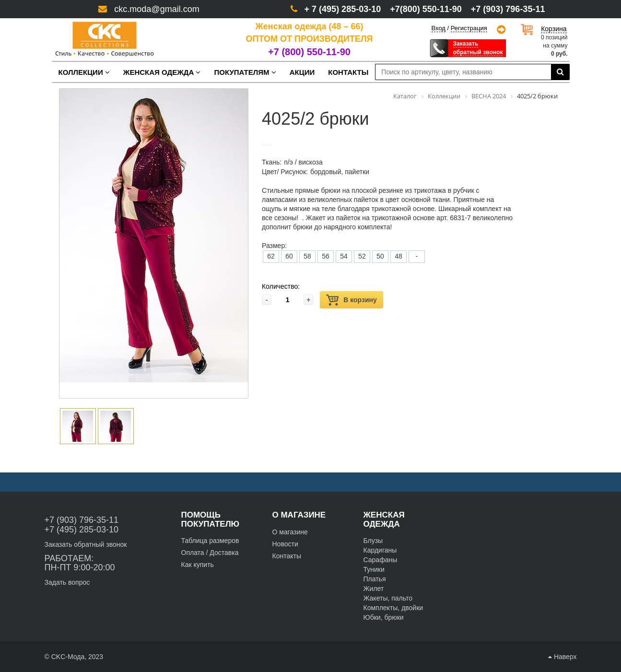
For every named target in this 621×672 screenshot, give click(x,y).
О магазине (290, 532)
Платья (375, 579)
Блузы (373, 541)
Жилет (374, 589)
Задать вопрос (67, 582)
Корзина (554, 29)
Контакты (287, 556)
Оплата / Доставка (210, 553)
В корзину (352, 300)
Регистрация (469, 28)
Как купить (198, 565)
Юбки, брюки (384, 617)
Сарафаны (381, 560)
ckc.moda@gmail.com (157, 9)
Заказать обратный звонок (86, 544)
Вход (439, 28)
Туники (374, 569)
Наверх (562, 657)
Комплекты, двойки (393, 608)
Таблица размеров (210, 541)
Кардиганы (380, 550)
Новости (285, 544)
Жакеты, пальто (388, 598)
